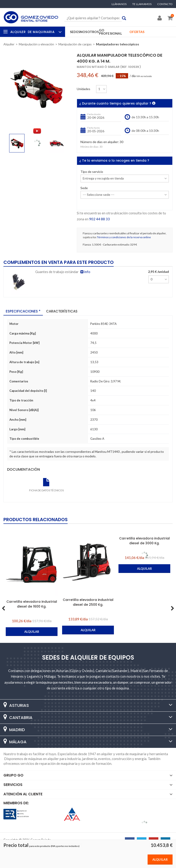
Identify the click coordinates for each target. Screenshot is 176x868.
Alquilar (160, 860)
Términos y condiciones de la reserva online (124, 237)
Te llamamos (142, 4)
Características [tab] (62, 311)
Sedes (75, 32)
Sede (84, 188)
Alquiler (35, 32)
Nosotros (89, 32)
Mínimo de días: (90, 147)
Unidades (84, 89)
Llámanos (119, 4)
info (85, 272)
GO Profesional (110, 32)
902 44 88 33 (99, 219)
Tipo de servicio (92, 172)
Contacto (165, 4)
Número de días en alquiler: (100, 142)
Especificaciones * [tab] (23, 311)
